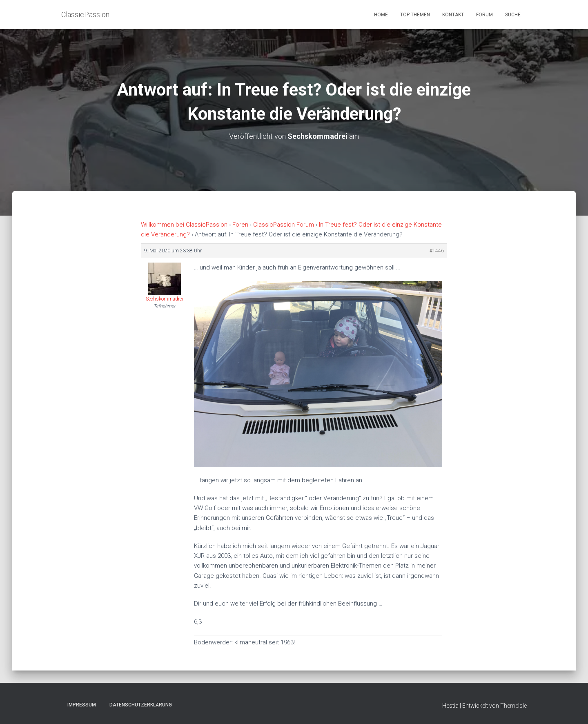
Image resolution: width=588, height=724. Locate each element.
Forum (484, 15)
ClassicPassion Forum (284, 225)
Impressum (82, 705)
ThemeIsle (513, 706)
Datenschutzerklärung (141, 705)
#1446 (437, 251)
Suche (513, 15)
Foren (240, 225)
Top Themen (415, 15)
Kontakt (453, 15)
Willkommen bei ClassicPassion (184, 225)
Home (381, 15)
